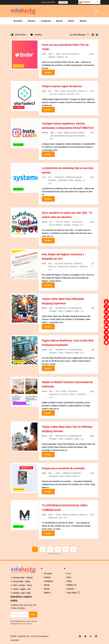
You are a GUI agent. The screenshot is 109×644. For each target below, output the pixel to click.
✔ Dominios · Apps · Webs (21, 593)
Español (85, 2)
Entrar (33, 615)
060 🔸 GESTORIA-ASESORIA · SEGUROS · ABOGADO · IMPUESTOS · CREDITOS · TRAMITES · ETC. (69, 267)
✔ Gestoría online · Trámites (22, 577)
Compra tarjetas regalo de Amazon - (63, 86)
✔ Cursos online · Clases (20, 581)
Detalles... (48, 72)
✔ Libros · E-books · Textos (21, 585)
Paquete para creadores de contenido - (64, 468)
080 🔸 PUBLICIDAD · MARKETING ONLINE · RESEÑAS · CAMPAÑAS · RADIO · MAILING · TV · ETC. (67, 180)
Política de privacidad (25, 624)
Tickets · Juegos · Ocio (21, 589)
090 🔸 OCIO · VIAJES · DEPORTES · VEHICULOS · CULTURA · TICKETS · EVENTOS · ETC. (68, 394)
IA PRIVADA (63, 2)
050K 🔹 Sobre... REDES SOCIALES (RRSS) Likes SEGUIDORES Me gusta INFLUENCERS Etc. (68, 136)
